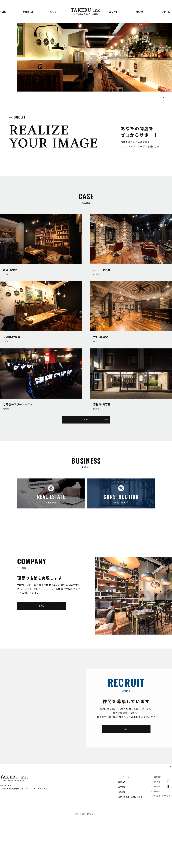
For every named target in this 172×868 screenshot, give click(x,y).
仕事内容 (154, 829)
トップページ (117, 824)
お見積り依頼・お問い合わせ (125, 846)
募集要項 (154, 840)
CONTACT (167, 12)
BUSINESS (28, 12)
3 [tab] (166, 97)
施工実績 (115, 835)
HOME (3, 12)
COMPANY (114, 12)
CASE (53, 12)
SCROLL (92, 96)
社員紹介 (154, 834)
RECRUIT (140, 12)
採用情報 (154, 824)
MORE (86, 421)
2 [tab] (163, 97)
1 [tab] (161, 97)
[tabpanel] (95, 62)
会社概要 (115, 840)
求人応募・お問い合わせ (161, 845)
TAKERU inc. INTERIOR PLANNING (86, 11)
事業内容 (115, 829)
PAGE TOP (167, 828)
